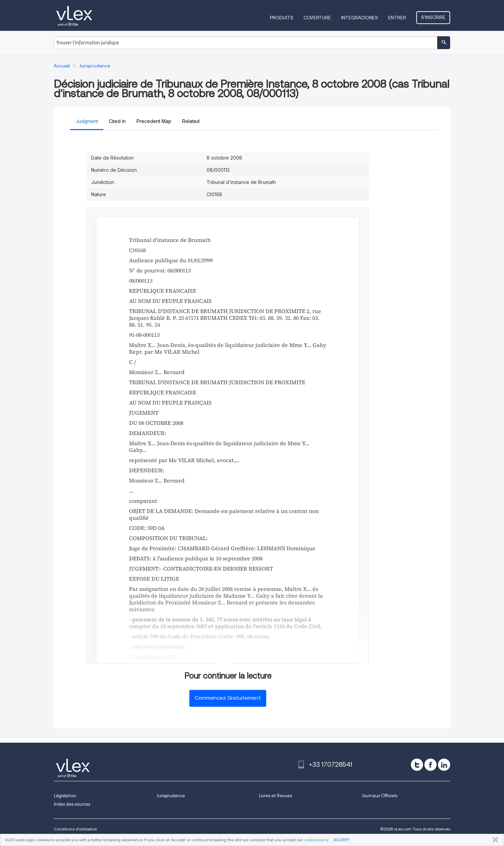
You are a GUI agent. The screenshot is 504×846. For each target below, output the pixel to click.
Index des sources (72, 804)
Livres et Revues (276, 796)
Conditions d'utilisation (76, 829)
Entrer (397, 18)
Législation (65, 796)
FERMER (494, 840)
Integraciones (360, 18)
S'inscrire (433, 17)
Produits (282, 18)
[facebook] (430, 765)
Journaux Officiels (380, 796)
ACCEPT (341, 840)
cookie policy (316, 840)
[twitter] (417, 765)
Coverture (317, 18)
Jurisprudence (171, 796)
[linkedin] (444, 765)
